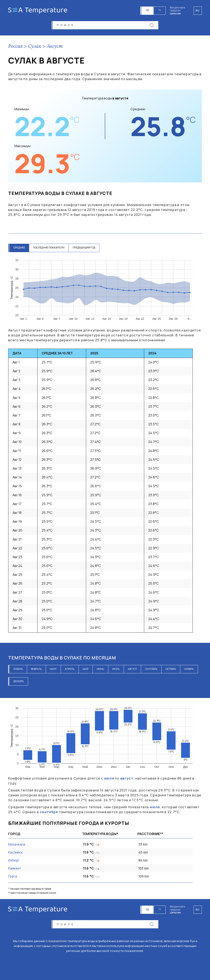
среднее (19, 248)
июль (116, 669)
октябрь (171, 669)
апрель (70, 669)
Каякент (15, 868)
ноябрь (189, 669)
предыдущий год (84, 248)
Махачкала (17, 844)
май (86, 669)
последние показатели (49, 248)
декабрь (19, 681)
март (53, 669)
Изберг (14, 860)
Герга (13, 876)
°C (148, 10)
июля (109, 779)
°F (160, 10)
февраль (36, 669)
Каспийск (15, 852)
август (132, 669)
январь (18, 669)
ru (198, 910)
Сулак (35, 47)
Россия (15, 47)
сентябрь (151, 669)
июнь (100, 669)
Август (55, 47)
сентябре (49, 812)
